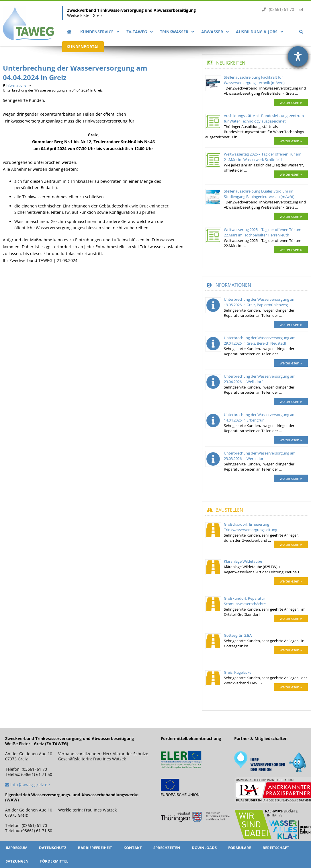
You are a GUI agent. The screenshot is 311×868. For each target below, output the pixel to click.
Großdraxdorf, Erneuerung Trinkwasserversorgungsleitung (251, 527)
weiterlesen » (291, 102)
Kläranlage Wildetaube (243, 561)
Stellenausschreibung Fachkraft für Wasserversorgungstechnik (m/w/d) (254, 80)
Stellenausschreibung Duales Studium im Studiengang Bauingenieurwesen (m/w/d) (259, 194)
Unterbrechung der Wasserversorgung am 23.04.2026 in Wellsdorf (260, 379)
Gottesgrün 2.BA (238, 635)
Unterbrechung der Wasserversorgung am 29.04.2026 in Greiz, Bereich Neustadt (260, 340)
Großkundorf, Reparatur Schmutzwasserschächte (245, 601)
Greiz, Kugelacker (238, 672)
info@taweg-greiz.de (30, 785)
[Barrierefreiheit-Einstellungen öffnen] (298, 56)
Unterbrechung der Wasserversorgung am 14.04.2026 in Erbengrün (260, 417)
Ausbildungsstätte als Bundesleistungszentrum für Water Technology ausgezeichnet (264, 118)
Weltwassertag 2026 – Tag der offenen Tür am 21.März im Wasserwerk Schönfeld (263, 157)
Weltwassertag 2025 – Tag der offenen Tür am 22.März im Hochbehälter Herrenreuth (263, 232)
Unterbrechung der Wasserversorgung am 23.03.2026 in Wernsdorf (260, 456)
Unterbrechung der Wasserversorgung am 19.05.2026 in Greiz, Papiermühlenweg (260, 302)
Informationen (17, 85)
